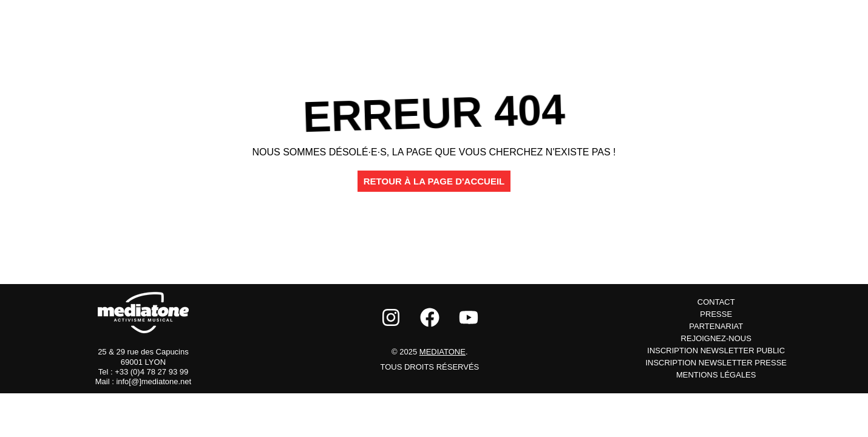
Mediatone (442, 352)
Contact (716, 302)
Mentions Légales (716, 375)
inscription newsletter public (716, 351)
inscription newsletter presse (716, 363)
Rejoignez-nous (716, 338)
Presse (716, 314)
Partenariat (716, 326)
